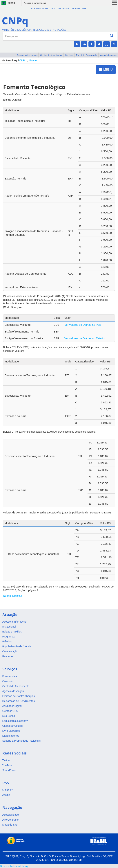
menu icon (115, 3)
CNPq (23, 60)
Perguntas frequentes (27, 55)
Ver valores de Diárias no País (83, 325)
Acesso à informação (35, 3)
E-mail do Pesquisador (87, 55)
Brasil (12, 3)
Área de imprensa (109, 55)
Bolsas (33, 60)
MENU (106, 69)
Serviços (69, 55)
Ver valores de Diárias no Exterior (85, 338)
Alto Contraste (60, 8)
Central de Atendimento (51, 55)
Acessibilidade (40, 8)
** (111, 117)
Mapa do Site (79, 8)
